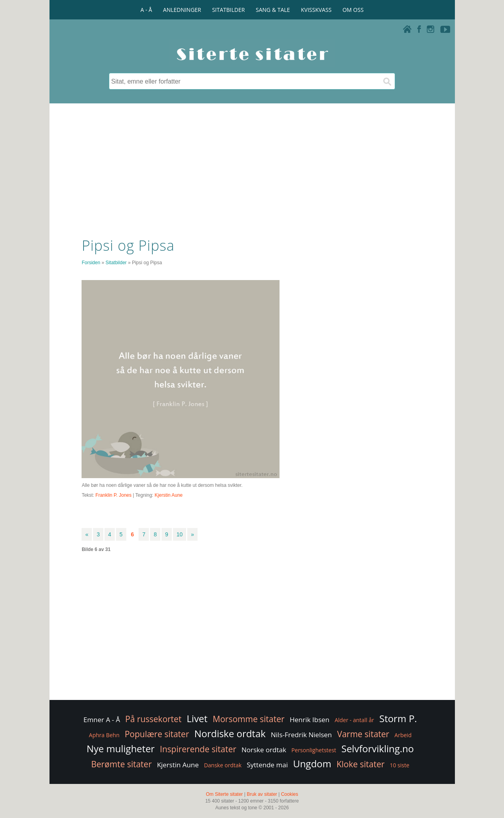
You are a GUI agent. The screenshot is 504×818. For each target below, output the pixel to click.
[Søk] (387, 81)
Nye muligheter (121, 748)
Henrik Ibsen (310, 720)
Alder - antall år (354, 720)
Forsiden (91, 263)
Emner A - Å (102, 720)
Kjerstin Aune (169, 495)
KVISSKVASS (316, 10)
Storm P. (398, 718)
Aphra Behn (104, 735)
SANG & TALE (273, 10)
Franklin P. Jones (113, 495)
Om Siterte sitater (224, 794)
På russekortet (153, 719)
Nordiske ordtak (230, 733)
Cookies (290, 794)
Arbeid (403, 735)
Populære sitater (157, 734)
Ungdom (312, 764)
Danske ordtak (223, 765)
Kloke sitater (360, 764)
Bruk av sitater (262, 794)
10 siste (399, 765)
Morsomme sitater (248, 719)
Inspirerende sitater (198, 749)
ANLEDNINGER (182, 10)
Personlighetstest (314, 750)
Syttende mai (267, 765)
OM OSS (353, 10)
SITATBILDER (229, 10)
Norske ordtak (264, 750)
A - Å (146, 10)
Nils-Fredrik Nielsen (301, 735)
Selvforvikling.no (378, 748)
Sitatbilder (116, 263)
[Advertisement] (252, 168)
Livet (197, 718)
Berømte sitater (121, 764)
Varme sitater (363, 734)
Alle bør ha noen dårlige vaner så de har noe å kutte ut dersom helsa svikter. (162, 485)
